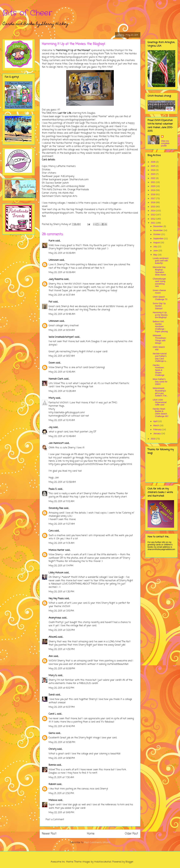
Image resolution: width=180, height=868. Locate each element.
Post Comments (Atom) (97, 843)
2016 (153, 202)
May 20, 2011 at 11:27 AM (62, 524)
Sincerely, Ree (56, 508)
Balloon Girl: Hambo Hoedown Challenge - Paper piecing (160, 326)
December (158, 226)
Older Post (131, 834)
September (159, 238)
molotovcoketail (103, 862)
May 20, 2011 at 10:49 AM (62, 436)
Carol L (52, 714)
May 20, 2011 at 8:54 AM (62, 330)
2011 (153, 223)
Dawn (52, 363)
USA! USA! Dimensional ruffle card (160, 402)
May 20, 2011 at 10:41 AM (62, 420)
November (158, 230)
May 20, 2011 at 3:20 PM (62, 630)
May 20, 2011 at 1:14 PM (61, 566)
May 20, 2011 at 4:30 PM (62, 649)
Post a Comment (55, 820)
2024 (153, 170)
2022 (153, 178)
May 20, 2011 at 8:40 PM (62, 726)
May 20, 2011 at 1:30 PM (61, 592)
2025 (153, 166)
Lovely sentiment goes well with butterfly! (161, 261)
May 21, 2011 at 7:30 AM (61, 778)
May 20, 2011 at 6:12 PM (61, 688)
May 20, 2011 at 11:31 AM (62, 543)
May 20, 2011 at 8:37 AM (62, 295)
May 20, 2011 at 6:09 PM (62, 669)
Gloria (52, 733)
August (157, 243)
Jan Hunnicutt (56, 443)
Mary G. (53, 676)
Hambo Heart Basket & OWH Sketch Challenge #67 (161, 413)
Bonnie (52, 765)
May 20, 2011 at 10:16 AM (62, 372)
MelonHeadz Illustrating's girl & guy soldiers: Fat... (160, 392)
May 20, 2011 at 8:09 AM (62, 253)
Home (91, 834)
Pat (51, 302)
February (158, 429)
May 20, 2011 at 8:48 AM (62, 314)
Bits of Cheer (27, 13)
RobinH (52, 784)
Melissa (53, 800)
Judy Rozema (56, 279)
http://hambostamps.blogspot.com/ (69, 57)
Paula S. (53, 489)
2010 (153, 439)
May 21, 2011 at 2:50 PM (61, 793)
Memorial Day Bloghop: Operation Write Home (159, 271)
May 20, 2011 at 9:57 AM (62, 356)
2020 (153, 186)
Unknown (54, 260)
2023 (153, 174)
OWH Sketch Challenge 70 (160, 298)
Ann (51, 656)
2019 (153, 190)
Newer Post (49, 834)
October (157, 234)
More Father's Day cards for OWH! (160, 382)
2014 (153, 211)
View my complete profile (165, 143)
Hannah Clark (56, 379)
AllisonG (53, 637)
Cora (51, 531)
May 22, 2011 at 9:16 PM (61, 813)
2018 (153, 194)
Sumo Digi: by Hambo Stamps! (159, 306)
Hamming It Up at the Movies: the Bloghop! (160, 315)
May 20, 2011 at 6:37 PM (62, 707)
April (156, 421)
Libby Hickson (56, 573)
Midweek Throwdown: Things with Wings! (160, 339)
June (156, 251)
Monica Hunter (57, 550)
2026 (153, 162)
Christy (53, 749)
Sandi (52, 695)
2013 (153, 215)
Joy (51, 427)
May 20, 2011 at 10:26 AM (62, 391)
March (156, 425)
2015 (153, 207)
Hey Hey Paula (56, 599)
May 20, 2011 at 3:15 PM (61, 611)
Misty (52, 398)
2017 (153, 198)
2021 (153, 182)
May (155, 255)
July (155, 247)
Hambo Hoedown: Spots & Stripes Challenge (159, 370)
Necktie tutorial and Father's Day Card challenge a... (160, 357)
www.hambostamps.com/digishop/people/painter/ (69, 120)
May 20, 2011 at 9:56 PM (62, 758)
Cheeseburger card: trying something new (159, 282)
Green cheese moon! (159, 292)
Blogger (129, 862)
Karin (52, 241)
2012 (153, 219)
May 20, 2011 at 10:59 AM (62, 482)
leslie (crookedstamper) (61, 337)
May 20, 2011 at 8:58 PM (62, 742)
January (157, 433)
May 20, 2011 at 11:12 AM (62, 501)
